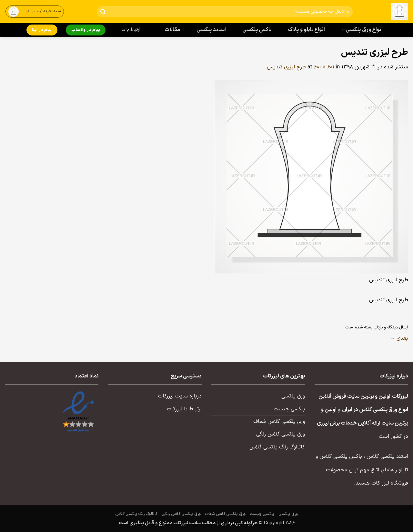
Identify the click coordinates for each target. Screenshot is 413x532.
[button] (35, 11)
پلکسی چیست (289, 409)
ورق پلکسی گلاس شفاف (279, 422)
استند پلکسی (211, 30)
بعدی (399, 338)
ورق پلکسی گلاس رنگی (281, 434)
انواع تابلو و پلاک (306, 30)
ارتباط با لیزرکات (184, 409)
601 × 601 (324, 67)
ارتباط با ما (131, 30)
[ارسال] (103, 12)
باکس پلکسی (257, 30)
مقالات (172, 30)
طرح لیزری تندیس (286, 67)
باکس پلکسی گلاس (341, 457)
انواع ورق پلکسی (362, 30)
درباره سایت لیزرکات (180, 396)
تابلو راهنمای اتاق (389, 470)
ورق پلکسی (293, 396)
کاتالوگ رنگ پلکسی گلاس (277, 447)
